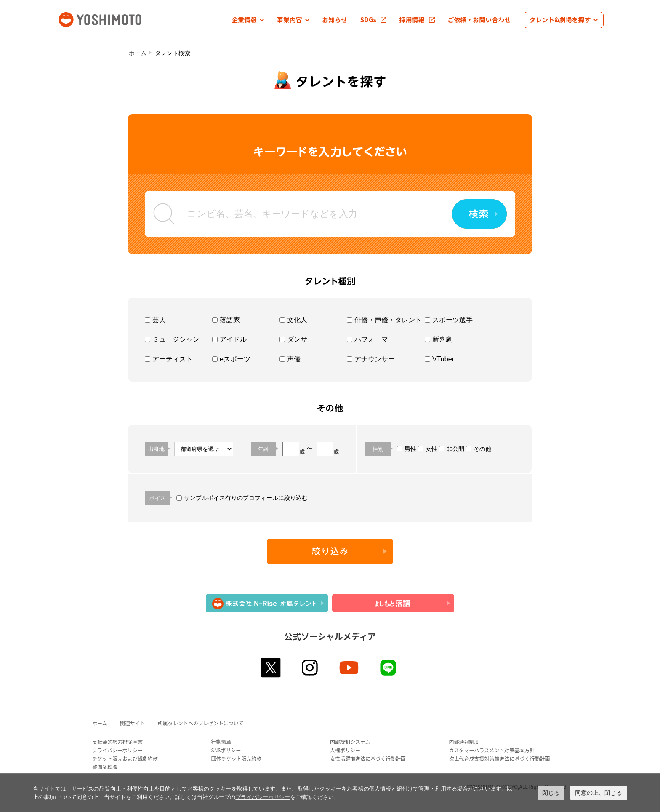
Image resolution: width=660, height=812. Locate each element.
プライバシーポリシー (117, 750)
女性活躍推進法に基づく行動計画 (368, 758)
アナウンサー (371, 359)
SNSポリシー (226, 750)
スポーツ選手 (449, 320)
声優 (290, 359)
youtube (350, 668)
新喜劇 (439, 339)
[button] (248, 20)
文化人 (293, 320)
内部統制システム (350, 741)
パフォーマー (371, 339)
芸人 (155, 320)
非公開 (452, 449)
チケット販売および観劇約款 (125, 758)
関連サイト (133, 723)
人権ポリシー (345, 750)
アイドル (229, 339)
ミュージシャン (172, 339)
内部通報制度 (464, 741)
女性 (428, 449)
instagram (310, 668)
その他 (479, 449)
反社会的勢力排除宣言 (117, 741)
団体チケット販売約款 (237, 758)
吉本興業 (112, 19)
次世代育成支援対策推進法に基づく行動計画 (500, 758)
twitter (271, 668)
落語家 (226, 320)
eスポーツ (231, 359)
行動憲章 (221, 741)
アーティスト (169, 359)
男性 (407, 449)
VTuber (439, 359)
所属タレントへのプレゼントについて (201, 723)
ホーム (138, 53)
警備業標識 (105, 767)
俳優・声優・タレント (384, 320)
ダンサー (297, 339)
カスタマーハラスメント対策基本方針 (492, 750)
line (389, 668)
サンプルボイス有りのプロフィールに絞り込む (242, 498)
